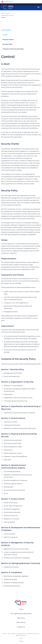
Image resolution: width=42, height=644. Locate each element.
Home (21, 609)
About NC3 (21, 618)
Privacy (21, 641)
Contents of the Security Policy (13, 49)
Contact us (21, 627)
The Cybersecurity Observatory (21, 614)
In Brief (5, 35)
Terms (21, 638)
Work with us (21, 623)
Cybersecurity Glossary (7, 15)
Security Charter (8, 40)
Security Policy (7, 44)
